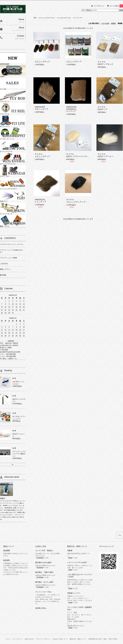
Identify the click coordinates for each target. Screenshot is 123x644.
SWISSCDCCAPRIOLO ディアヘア (71, 109)
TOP (35, 18)
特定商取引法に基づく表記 (98, 639)
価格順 (113, 23)
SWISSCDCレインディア (40, 201)
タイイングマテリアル (47, 18)
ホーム (8, 639)
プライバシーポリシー (43, 639)
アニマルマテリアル (64, 18)
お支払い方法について (60, 639)
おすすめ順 (105, 23)
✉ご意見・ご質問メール (8, 359)
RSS (110, 639)
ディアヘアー (78, 18)
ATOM (115, 639)
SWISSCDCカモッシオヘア (41, 108)
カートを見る (116, 6)
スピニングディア (42, 62)
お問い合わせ (29, 639)
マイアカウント (99, 6)
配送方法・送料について (78, 639)
